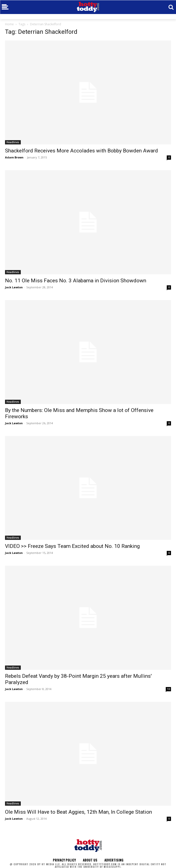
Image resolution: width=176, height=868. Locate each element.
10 (168, 689)
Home (9, 24)
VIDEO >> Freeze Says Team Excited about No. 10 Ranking (72, 546)
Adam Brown (14, 157)
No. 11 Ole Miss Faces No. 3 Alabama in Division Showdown (76, 281)
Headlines (13, 142)
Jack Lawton (14, 287)
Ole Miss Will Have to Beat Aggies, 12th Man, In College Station (78, 812)
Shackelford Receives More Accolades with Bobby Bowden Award (81, 151)
